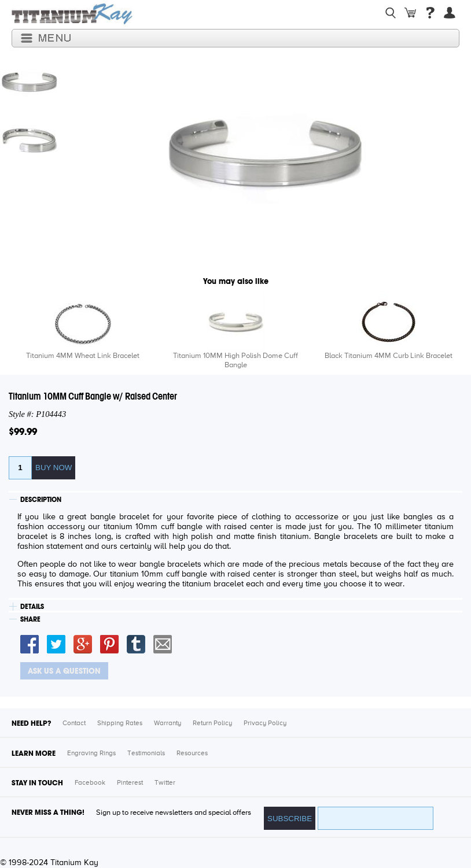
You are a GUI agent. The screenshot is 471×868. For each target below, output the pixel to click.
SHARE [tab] (30, 619)
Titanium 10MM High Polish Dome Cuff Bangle (235, 361)
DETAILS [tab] (32, 607)
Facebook (90, 783)
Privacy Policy (265, 723)
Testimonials (146, 754)
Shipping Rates (120, 723)
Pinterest (130, 783)
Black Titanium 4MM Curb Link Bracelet (389, 356)
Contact (74, 723)
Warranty (168, 723)
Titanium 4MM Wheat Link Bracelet (83, 356)
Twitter (165, 783)
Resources (192, 754)
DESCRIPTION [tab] (41, 500)
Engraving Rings (91, 754)
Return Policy (212, 723)
